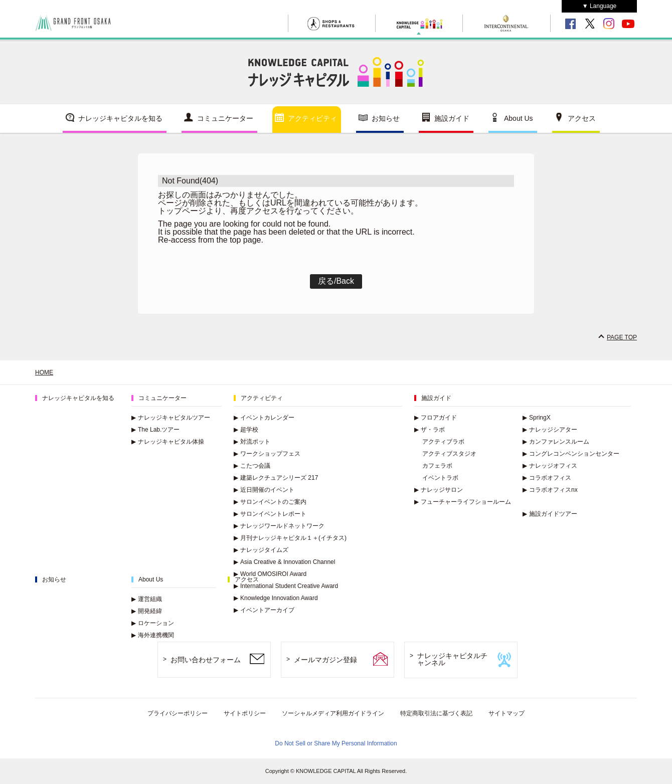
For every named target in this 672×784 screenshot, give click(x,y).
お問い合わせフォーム (206, 660)
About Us (519, 118)
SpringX (537, 418)
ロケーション (153, 623)
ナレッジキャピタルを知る (120, 118)
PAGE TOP (622, 337)
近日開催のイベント (264, 490)
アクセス (582, 118)
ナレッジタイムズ (261, 550)
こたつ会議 (252, 466)
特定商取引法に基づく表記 (436, 713)
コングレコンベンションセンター (571, 454)
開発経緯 (147, 611)
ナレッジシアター (550, 430)
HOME (44, 372)
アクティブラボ (443, 442)
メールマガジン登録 (325, 660)
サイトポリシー (245, 713)
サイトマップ (507, 713)
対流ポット (252, 442)
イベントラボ (440, 478)
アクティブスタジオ (449, 454)
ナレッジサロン (439, 490)
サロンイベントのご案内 (270, 502)
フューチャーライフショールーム (463, 502)
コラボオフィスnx (550, 490)
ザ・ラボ (430, 430)
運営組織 (147, 599)
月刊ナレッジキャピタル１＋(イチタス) (290, 538)
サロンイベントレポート (270, 514)
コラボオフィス (547, 478)
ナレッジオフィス (550, 466)
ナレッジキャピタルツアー (171, 418)
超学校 (246, 430)
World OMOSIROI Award (270, 574)
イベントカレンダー (264, 418)
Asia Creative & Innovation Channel (284, 562)
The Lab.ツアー (155, 430)
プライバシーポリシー (178, 713)
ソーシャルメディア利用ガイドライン (333, 713)
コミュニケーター (225, 118)
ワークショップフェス (267, 454)
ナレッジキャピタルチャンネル (452, 659)
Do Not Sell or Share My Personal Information (336, 743)
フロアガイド (436, 418)
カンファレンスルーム (556, 442)
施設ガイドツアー (550, 514)
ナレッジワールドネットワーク (279, 526)
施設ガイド (452, 118)
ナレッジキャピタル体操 (168, 442)
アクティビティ (312, 118)
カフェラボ (437, 466)
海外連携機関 (153, 635)
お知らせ (386, 118)
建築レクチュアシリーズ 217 (276, 478)
